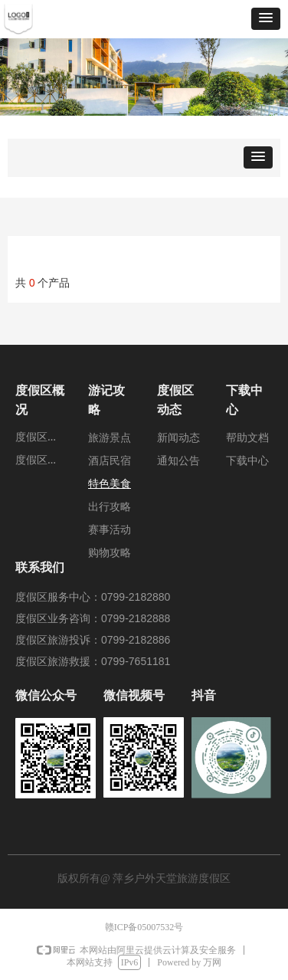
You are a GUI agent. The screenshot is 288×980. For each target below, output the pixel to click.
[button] (266, 19)
